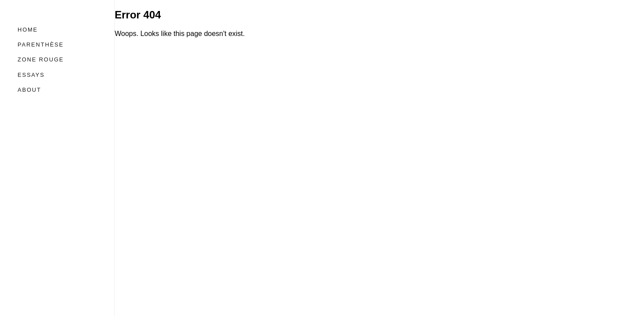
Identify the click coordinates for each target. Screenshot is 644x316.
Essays (31, 75)
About (29, 90)
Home (28, 30)
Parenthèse (41, 45)
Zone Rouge (41, 59)
